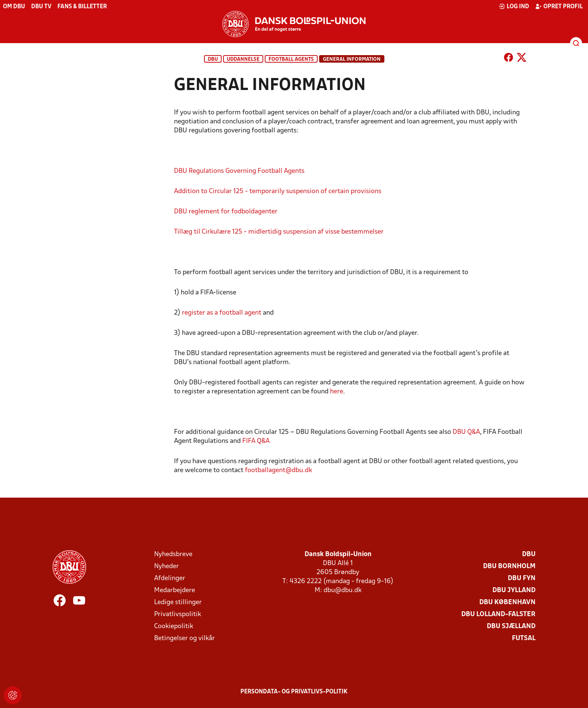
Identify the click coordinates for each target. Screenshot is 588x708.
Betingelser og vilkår (184, 638)
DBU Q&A (466, 432)
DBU (213, 59)
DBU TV (41, 7)
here (337, 392)
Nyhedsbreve (173, 554)
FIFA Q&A (256, 441)
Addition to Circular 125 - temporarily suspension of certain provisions (278, 191)
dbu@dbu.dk (343, 590)
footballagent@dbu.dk (278, 470)
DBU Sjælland (511, 626)
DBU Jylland (514, 590)
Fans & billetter (82, 7)
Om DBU (14, 7)
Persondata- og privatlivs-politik (294, 692)
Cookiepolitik (174, 626)
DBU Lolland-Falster (498, 614)
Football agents (291, 59)
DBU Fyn (522, 578)
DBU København (507, 602)
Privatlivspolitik (178, 614)
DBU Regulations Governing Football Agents (239, 171)
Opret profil (559, 6)
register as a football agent (222, 313)
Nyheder (166, 566)
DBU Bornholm (509, 566)
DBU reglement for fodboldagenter (226, 212)
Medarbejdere (175, 590)
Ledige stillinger (178, 602)
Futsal (524, 638)
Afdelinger (170, 578)
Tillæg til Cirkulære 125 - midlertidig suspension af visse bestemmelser (279, 232)
